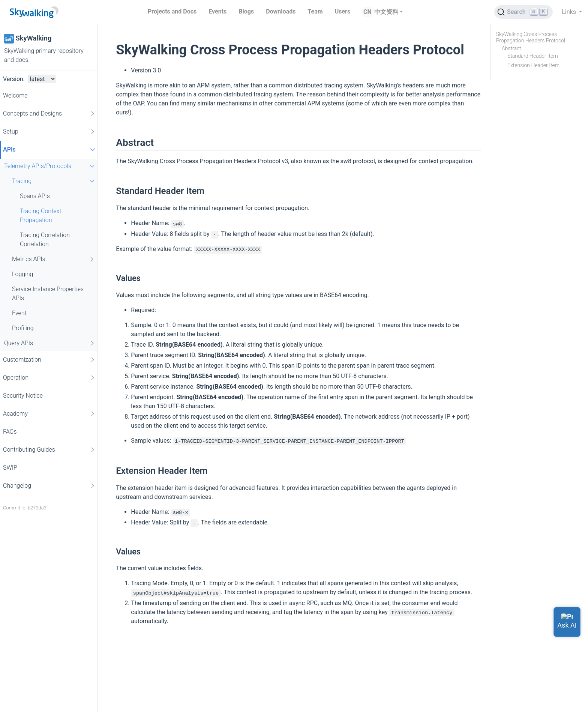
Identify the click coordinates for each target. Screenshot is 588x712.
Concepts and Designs (49, 114)
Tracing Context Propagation (41, 216)
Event (19, 313)
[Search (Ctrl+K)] (523, 12)
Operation (49, 378)
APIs (50, 149)
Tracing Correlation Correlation (45, 240)
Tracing (54, 181)
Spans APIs (35, 196)
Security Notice (23, 396)
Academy (49, 414)
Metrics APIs (53, 259)
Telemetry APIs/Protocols (50, 166)
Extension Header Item (533, 65)
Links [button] (570, 12)
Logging (22, 274)
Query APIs (50, 343)
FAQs (10, 432)
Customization (49, 360)
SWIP (10, 468)
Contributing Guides (49, 450)
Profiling (23, 328)
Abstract (511, 48)
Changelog (49, 486)
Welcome (15, 95)
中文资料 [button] (386, 12)
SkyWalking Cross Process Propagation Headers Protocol (531, 37)
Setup (49, 132)
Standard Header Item (533, 56)
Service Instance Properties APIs (48, 294)
